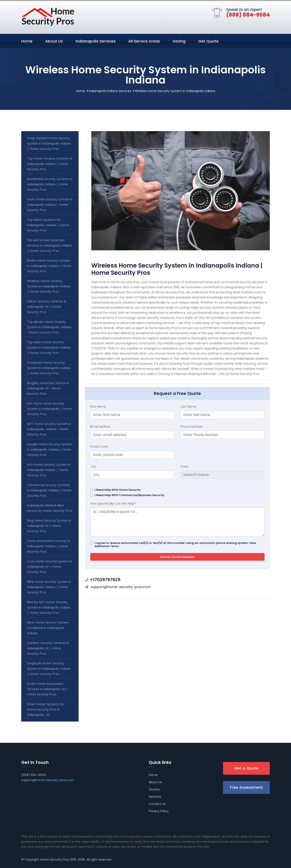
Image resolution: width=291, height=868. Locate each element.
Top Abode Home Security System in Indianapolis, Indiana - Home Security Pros (49, 327)
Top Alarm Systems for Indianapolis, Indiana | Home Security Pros (48, 225)
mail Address (100, 427)
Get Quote (208, 41)
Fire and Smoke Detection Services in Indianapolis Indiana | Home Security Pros (49, 245)
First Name (98, 407)
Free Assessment (247, 787)
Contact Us (157, 804)
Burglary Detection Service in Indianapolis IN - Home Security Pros (48, 388)
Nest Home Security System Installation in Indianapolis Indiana (48, 628)
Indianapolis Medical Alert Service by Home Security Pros (50, 508)
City (93, 467)
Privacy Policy (159, 811)
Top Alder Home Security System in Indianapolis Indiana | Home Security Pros (49, 347)
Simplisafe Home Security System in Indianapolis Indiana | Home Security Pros (49, 668)
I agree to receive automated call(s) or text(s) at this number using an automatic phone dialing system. (175, 545)
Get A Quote (246, 768)
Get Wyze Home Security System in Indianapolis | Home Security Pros (49, 408)
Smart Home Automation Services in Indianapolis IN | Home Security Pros (47, 689)
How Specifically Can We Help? (113, 503)
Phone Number (192, 427)
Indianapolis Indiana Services (110, 91)
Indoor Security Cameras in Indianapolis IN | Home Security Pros (47, 306)
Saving (179, 41)
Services (155, 797)
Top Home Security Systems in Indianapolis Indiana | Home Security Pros (50, 164)
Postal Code (99, 447)
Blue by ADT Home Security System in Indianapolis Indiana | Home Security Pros (49, 607)
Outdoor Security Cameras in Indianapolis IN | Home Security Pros (48, 648)
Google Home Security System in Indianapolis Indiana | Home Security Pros (49, 449)
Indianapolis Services (96, 41)
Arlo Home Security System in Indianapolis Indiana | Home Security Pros (49, 470)
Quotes (154, 789)
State (185, 467)
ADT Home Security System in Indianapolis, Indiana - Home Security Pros (49, 429)
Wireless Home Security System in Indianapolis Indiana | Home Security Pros (49, 286)
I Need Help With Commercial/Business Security (129, 495)
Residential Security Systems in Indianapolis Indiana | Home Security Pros (50, 184)
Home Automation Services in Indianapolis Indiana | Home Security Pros (49, 546)
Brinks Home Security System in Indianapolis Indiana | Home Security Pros (49, 266)
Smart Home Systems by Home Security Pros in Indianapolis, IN (45, 709)
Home (27, 41)
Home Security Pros (55, 859)
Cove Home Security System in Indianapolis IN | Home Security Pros (49, 566)
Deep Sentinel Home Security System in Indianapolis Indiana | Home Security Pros (49, 143)
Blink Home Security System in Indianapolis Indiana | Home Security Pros (49, 587)
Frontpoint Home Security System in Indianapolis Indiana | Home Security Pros (49, 368)
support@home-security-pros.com (121, 587)
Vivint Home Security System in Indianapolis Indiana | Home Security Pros (50, 204)
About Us (54, 41)
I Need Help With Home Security (118, 490)
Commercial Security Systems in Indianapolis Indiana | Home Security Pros (49, 490)
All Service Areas (144, 41)
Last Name (188, 407)
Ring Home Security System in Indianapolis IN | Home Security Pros (49, 526)
